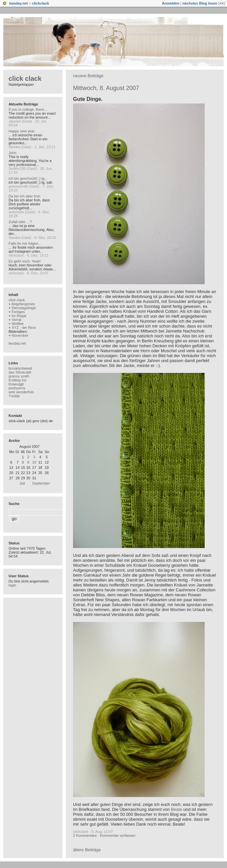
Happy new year (22, 131)
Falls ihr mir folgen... (25, 243)
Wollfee (17, 324)
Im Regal (19, 316)
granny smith (19, 376)
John (13, 153)
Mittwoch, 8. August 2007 (106, 88)
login (12, 585)
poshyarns (17, 388)
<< (222, 3)
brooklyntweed (20, 368)
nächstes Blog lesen (200, 3)
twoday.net (19, 3)
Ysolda (14, 396)
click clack (25, 79)
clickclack (40, 3)
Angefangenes (23, 304)
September (41, 483)
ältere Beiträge (87, 850)
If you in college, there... (28, 109)
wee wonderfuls (21, 392)
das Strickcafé (20, 372)
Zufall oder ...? (20, 222)
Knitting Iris (17, 380)
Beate (177, 809)
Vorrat (16, 320)
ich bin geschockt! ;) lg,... (28, 178)
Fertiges (18, 312)
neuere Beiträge (88, 76)
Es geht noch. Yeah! (25, 261)
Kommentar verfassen (118, 835)
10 (34, 462)
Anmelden (171, 3)
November (20, 335)
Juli (22, 483)
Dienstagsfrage (24, 308)
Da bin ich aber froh (24, 196)
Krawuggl (16, 384)
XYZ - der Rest (24, 328)
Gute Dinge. (88, 99)
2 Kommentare (85, 835)
